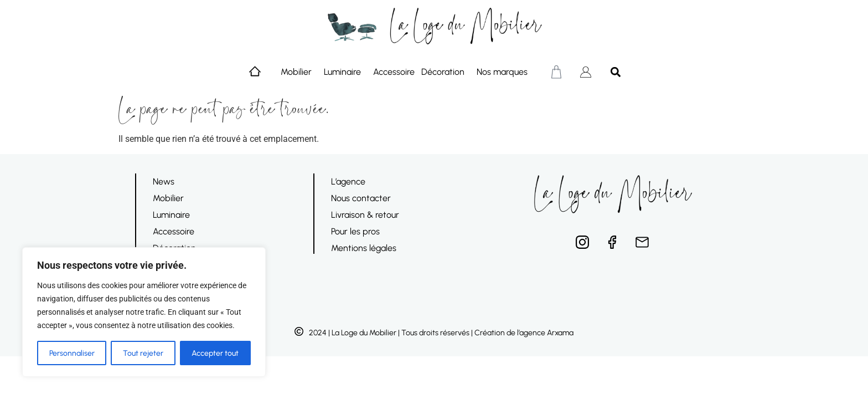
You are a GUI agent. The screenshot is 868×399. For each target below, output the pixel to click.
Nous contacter (361, 198)
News (164, 181)
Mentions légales (364, 248)
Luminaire (345, 72)
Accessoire (394, 72)
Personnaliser (72, 353)
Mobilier (299, 72)
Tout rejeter (143, 353)
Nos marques (505, 72)
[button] (615, 72)
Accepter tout (215, 353)
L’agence (348, 181)
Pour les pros (355, 231)
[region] (144, 312)
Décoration (446, 72)
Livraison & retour (365, 215)
